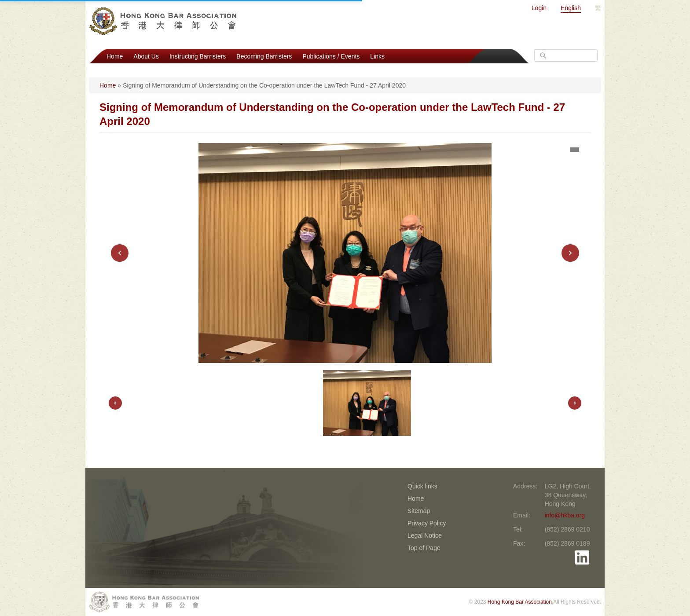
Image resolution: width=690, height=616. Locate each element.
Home (115, 56)
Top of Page (424, 548)
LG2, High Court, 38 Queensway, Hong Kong (568, 495)
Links (377, 56)
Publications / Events (331, 56)
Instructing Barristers (198, 56)
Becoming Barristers (264, 56)
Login (539, 8)
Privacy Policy (427, 523)
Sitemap (419, 511)
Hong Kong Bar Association (520, 602)
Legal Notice (425, 535)
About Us (146, 56)
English (571, 8)
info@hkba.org (565, 515)
